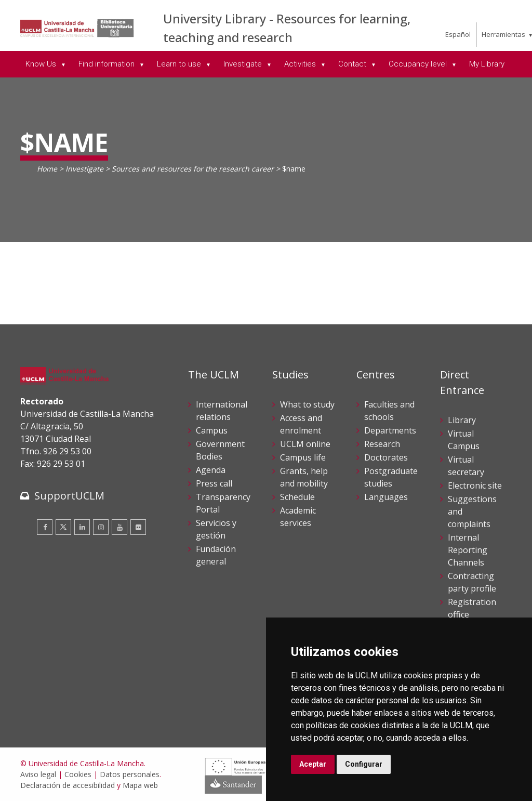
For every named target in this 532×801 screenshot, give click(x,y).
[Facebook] (45, 527)
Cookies (78, 774)
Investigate (84, 169)
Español (458, 34)
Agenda (211, 470)
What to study (307, 404)
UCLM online (305, 444)
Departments (390, 430)
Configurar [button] (364, 764)
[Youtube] (119, 527)
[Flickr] (138, 527)
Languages (386, 497)
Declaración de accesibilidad (68, 785)
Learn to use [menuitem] (180, 64)
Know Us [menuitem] (42, 64)
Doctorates (386, 457)
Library (462, 420)
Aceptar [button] (313, 764)
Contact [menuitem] (353, 64)
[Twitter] (63, 527)
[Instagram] (101, 527)
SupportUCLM (69, 496)
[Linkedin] (82, 527)
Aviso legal (38, 774)
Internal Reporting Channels (468, 550)
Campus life (303, 457)
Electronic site (475, 485)
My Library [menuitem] (487, 64)
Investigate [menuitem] (244, 64)
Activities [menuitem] (301, 64)
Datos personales (130, 774)
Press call (214, 483)
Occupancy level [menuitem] (419, 64)
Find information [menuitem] (108, 64)
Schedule (297, 497)
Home (47, 169)
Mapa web (140, 785)
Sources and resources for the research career (193, 169)
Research (382, 444)
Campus (212, 430)
